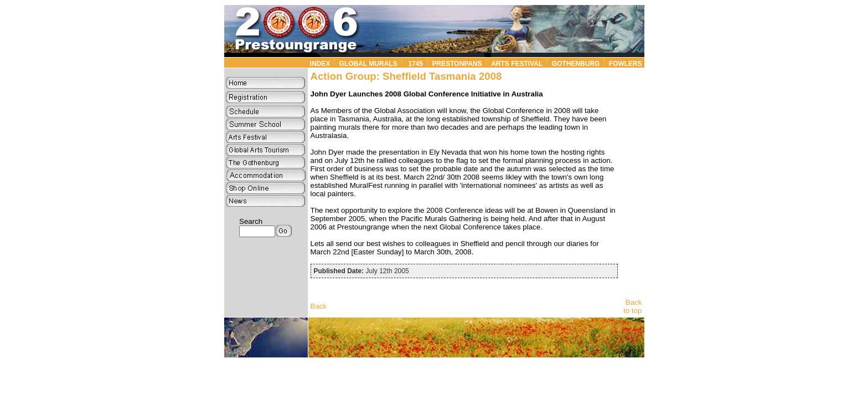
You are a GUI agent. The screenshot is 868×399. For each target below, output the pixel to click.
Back (319, 306)
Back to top (632, 306)
